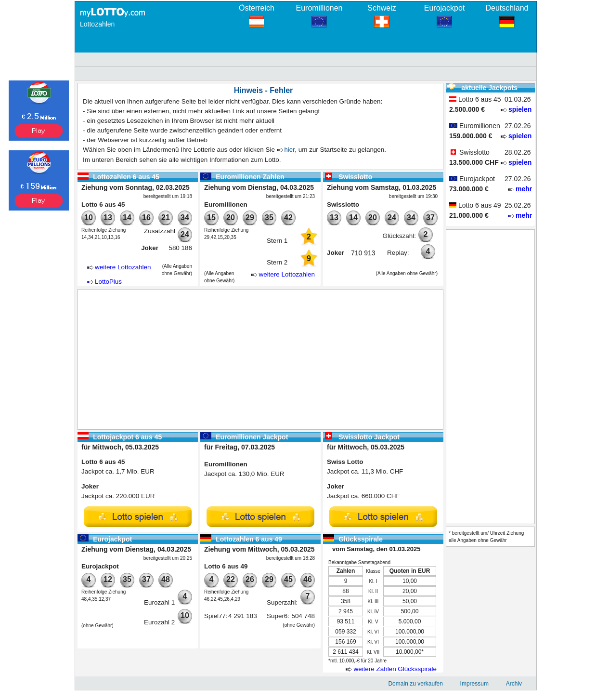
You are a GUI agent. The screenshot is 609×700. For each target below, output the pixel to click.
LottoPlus (108, 282)
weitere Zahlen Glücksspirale (395, 669)
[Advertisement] (260, 359)
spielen (520, 109)
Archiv (514, 684)
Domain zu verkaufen (415, 684)
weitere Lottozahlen (123, 267)
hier (290, 150)
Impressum (474, 684)
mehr (524, 189)
